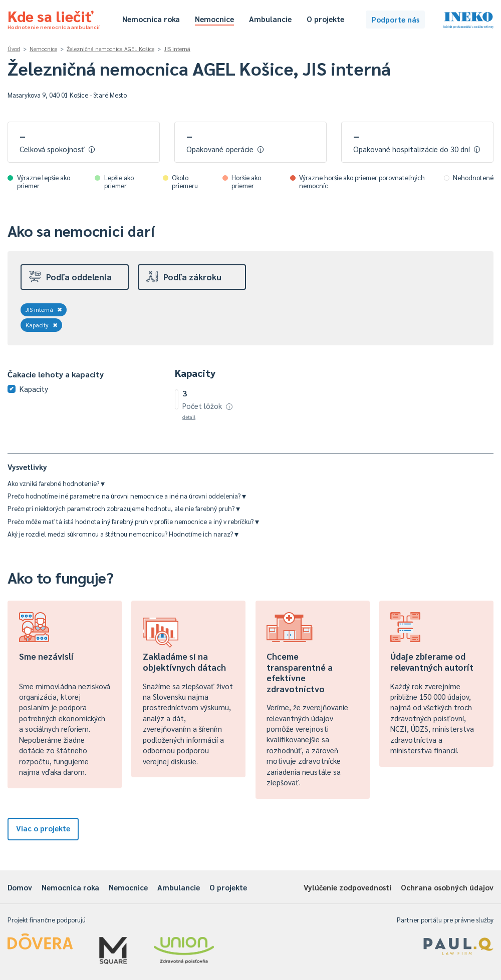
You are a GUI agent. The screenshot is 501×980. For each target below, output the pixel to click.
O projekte (325, 19)
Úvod (14, 49)
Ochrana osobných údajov (447, 887)
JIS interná (177, 49)
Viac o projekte (43, 828)
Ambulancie (270, 19)
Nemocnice (214, 19)
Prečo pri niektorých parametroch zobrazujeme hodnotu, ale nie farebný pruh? (124, 508)
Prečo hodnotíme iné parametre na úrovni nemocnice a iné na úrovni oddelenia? (127, 496)
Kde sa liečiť (54, 18)
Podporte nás (396, 19)
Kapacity (42, 325)
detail (189, 417)
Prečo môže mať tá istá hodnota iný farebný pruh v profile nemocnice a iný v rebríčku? (133, 521)
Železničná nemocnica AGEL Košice (110, 49)
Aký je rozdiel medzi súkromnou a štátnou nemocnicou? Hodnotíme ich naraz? (123, 534)
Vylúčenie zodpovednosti (347, 887)
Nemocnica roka (151, 19)
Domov (20, 887)
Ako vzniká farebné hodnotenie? (56, 483)
